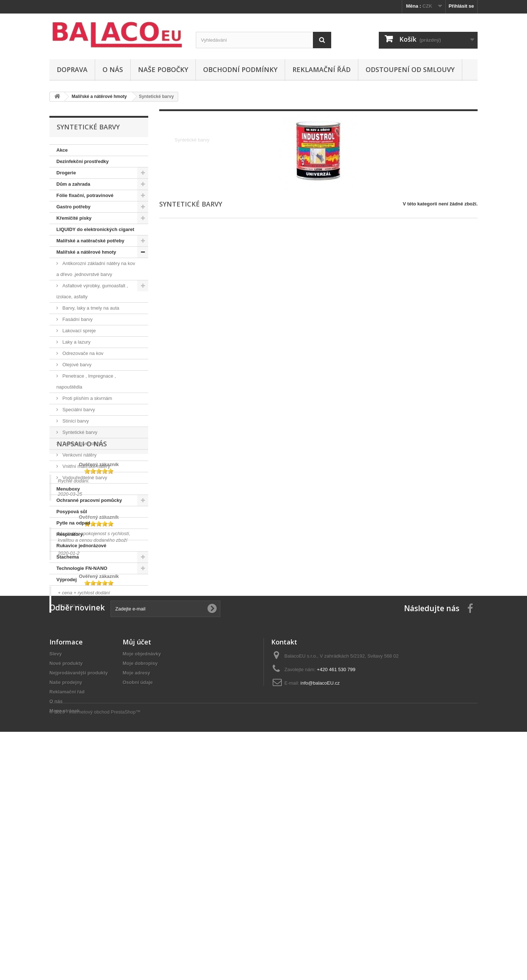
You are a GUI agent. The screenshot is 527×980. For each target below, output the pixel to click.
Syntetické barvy (79, 432)
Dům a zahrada (73, 184)
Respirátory (70, 534)
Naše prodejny (66, 905)
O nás (113, 69)
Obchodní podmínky (240, 69)
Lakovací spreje (79, 331)
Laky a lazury (76, 342)
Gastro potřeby (73, 207)
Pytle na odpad (73, 523)
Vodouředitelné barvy (84, 478)
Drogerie (66, 173)
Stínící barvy (75, 421)
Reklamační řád (322, 69)
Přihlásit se (461, 6)
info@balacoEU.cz (320, 906)
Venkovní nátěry (79, 455)
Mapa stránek (65, 934)
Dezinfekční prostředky (83, 161)
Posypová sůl (72, 512)
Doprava (72, 69)
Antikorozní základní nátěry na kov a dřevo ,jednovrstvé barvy (96, 269)
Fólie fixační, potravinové (85, 195)
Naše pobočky (163, 69)
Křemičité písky (74, 218)
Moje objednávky (142, 877)
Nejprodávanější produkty (79, 896)
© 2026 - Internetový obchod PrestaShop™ (95, 960)
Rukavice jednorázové (81, 546)
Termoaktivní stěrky (82, 444)
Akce (62, 150)
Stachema (68, 557)
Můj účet (137, 865)
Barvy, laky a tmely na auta (90, 308)
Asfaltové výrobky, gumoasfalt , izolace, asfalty (92, 291)
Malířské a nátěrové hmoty (86, 252)
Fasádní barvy (77, 319)
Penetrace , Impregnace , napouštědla (86, 381)
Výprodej (67, 580)
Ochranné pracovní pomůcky (89, 500)
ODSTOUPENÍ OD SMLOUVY (410, 69)
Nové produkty (66, 886)
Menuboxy (68, 489)
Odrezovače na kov (82, 353)
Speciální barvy (78, 410)
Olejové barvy (76, 365)
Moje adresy (136, 896)
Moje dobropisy (140, 886)
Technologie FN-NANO (82, 568)
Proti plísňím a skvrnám (87, 398)
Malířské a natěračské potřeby (90, 241)
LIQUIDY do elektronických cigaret (95, 229)
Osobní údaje (138, 905)
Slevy (56, 877)
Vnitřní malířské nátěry (86, 466)
